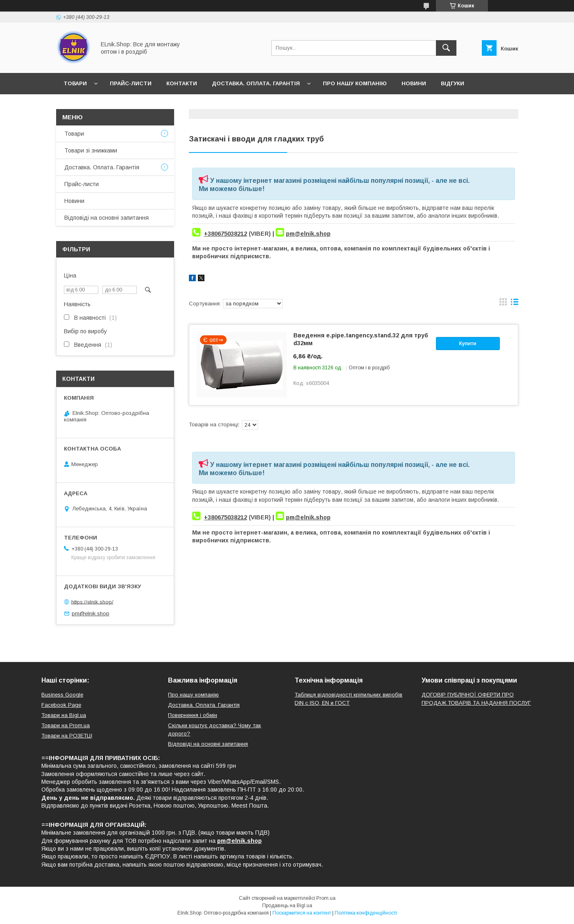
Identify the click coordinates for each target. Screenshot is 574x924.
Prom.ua (326, 898)
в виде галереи (503, 304)
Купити (468, 344)
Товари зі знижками (91, 150)
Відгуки (453, 83)
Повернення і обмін (193, 715)
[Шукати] (446, 48)
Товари (75, 83)
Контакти (182, 83)
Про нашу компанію (355, 83)
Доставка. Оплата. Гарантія (256, 83)
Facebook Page (61, 705)
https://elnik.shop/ (92, 602)
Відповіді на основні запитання (116, 105)
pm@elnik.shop (308, 234)
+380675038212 (226, 234)
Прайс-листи (131, 83)
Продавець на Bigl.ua (287, 906)
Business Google (62, 695)
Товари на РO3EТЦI (67, 736)
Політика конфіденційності (366, 913)
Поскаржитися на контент (302, 913)
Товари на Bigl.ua (64, 715)
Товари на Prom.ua (66, 725)
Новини (414, 83)
